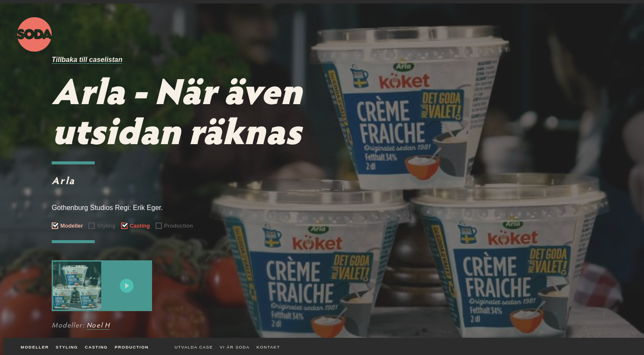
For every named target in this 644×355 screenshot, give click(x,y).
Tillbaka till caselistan (87, 60)
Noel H (98, 326)
